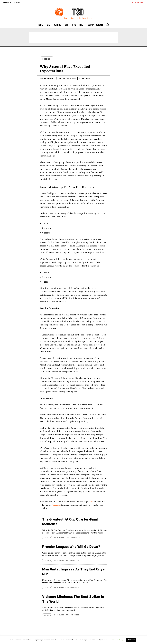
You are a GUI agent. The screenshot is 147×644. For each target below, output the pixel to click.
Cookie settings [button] (117, 640)
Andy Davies (59, 538)
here (91, 502)
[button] (107, 25)
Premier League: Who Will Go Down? (71, 547)
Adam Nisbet (48, 78)
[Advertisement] (73, 37)
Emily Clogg (59, 615)
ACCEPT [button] (131, 640)
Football (47, 59)
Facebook (56, 505)
